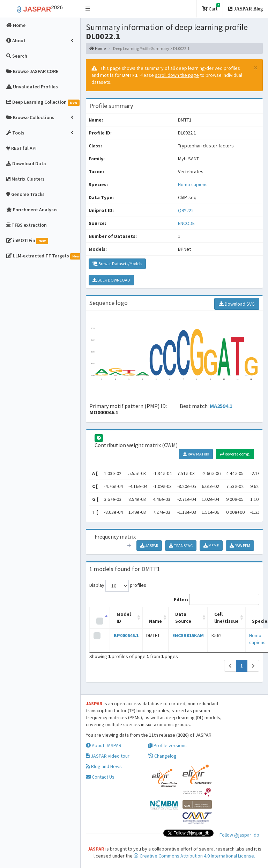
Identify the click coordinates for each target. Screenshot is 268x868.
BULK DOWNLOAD (111, 280)
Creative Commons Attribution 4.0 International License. (194, 856)
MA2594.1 (221, 406)
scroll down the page (177, 75)
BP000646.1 (126, 635)
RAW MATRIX (196, 454)
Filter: (217, 599)
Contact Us (100, 777)
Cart (211, 8)
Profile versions (167, 745)
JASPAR (149, 545)
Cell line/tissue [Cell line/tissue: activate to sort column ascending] (226, 618)
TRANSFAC (181, 545)
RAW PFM (240, 545)
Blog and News (104, 766)
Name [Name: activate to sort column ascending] (155, 621)
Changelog (162, 756)
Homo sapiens (193, 184)
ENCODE (186, 223)
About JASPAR (104, 745)
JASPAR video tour (108, 756)
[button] (88, 9)
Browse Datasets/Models (117, 264)
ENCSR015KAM (188, 635)
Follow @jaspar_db (239, 835)
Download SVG (237, 304)
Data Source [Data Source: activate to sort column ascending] (183, 618)
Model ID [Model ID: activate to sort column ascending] (124, 618)
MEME (211, 545)
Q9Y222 (186, 210)
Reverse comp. (235, 454)
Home (98, 48)
